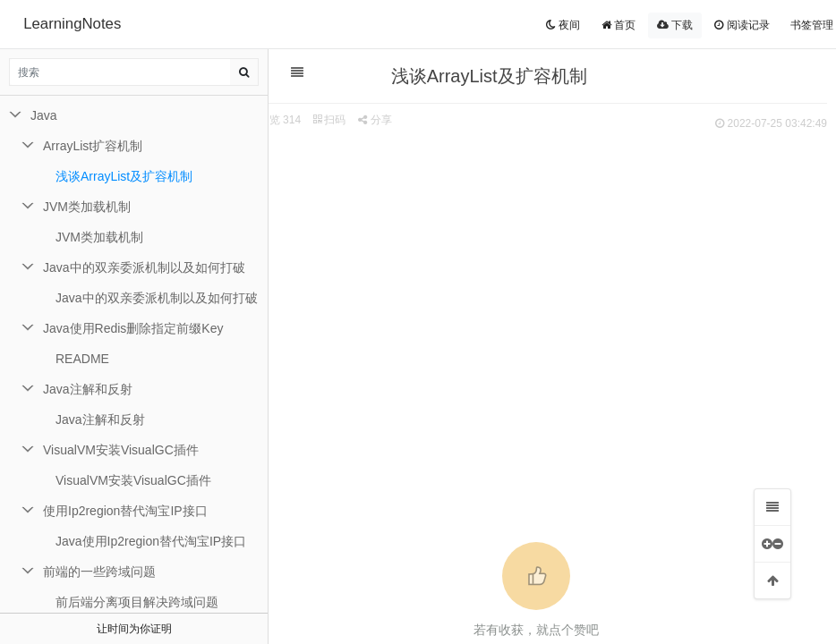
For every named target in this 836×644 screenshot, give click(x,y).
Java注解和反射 (88, 389)
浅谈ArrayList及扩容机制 (124, 176)
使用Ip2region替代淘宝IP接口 (125, 511)
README (82, 359)
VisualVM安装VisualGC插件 (121, 450)
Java (44, 115)
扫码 (345, 120)
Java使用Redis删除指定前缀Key (133, 328)
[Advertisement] (543, 269)
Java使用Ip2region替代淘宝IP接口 (151, 541)
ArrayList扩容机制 (93, 146)
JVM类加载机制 (87, 207)
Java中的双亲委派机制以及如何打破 (144, 267)
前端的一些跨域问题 (99, 572)
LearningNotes (72, 24)
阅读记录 (742, 25)
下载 (675, 25)
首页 (618, 25)
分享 (390, 120)
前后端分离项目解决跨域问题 (137, 602)
